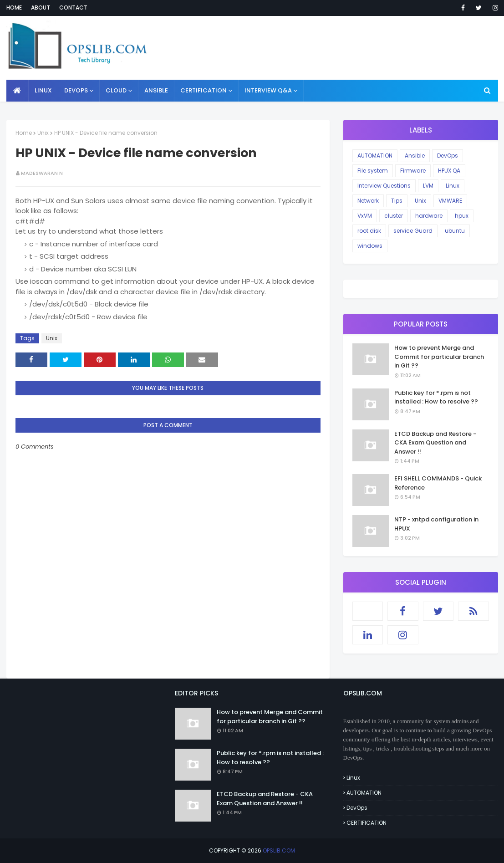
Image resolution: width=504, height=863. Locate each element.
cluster (394, 216)
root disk (369, 231)
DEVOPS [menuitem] (76, 90)
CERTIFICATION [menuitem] (204, 90)
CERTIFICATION (367, 823)
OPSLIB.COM (279, 850)
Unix (43, 133)
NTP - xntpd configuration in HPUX (436, 524)
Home (14, 8)
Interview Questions (384, 186)
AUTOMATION (375, 156)
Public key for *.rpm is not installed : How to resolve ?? (436, 397)
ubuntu (455, 231)
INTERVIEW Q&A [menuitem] (268, 90)
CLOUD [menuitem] (116, 90)
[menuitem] (18, 91)
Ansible (415, 156)
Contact (73, 8)
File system (373, 171)
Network (368, 201)
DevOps (448, 156)
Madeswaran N (42, 173)
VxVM (365, 216)
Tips (397, 201)
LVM (428, 186)
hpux (462, 216)
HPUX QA (449, 171)
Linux (453, 186)
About (41, 8)
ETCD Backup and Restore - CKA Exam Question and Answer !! (435, 443)
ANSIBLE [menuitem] (156, 90)
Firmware (413, 171)
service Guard (413, 231)
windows (370, 246)
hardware (429, 216)
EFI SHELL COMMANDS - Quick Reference (438, 483)
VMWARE (450, 201)
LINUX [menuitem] (43, 90)
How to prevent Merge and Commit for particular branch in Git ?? (439, 357)
